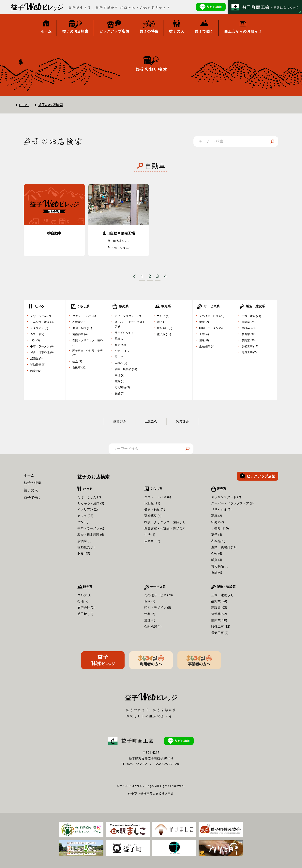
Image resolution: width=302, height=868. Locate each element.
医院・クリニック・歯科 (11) (88, 342)
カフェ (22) (37, 334)
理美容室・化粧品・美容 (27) (88, 353)
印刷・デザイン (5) (211, 328)
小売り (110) (122, 351)
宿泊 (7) (162, 322)
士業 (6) (204, 334)
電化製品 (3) (122, 387)
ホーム (29, 475)
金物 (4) (119, 375)
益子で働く (33, 497)
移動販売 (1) (38, 364)
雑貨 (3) (119, 381)
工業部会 (151, 421)
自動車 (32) (79, 367)
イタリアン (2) (39, 328)
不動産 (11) (79, 322)
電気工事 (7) (249, 352)
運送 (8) (204, 340)
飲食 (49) (36, 371)
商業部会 (120, 421)
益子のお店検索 (51, 105)
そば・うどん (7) (40, 316)
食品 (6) (119, 393)
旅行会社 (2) (164, 328)
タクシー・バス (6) (84, 316)
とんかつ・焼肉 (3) (42, 322)
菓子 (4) (119, 357)
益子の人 (31, 490)
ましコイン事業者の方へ (199, 660)
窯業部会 (182, 421)
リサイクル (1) (124, 332)
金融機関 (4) (207, 346)
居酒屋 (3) (36, 358)
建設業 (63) (249, 328)
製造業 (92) (249, 334)
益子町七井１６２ (119, 241)
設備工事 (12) (250, 346)
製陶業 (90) (249, 340)
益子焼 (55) (164, 334)
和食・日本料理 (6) (42, 352)
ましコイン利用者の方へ (151, 660)
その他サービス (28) (212, 316)
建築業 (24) (249, 322)
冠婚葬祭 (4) (80, 334)
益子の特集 (33, 483)
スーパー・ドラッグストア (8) (130, 324)
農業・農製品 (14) (126, 369)
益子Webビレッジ (103, 660)
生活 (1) (77, 361)
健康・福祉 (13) (82, 328)
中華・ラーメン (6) (42, 346)
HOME (24, 105)
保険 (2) (204, 322)
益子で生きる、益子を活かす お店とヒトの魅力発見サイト (119, 8)
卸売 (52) (120, 345)
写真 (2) (119, 339)
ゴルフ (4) (163, 316)
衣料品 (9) (121, 363)
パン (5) (35, 340)
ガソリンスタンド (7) (128, 316)
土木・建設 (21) (251, 316)
